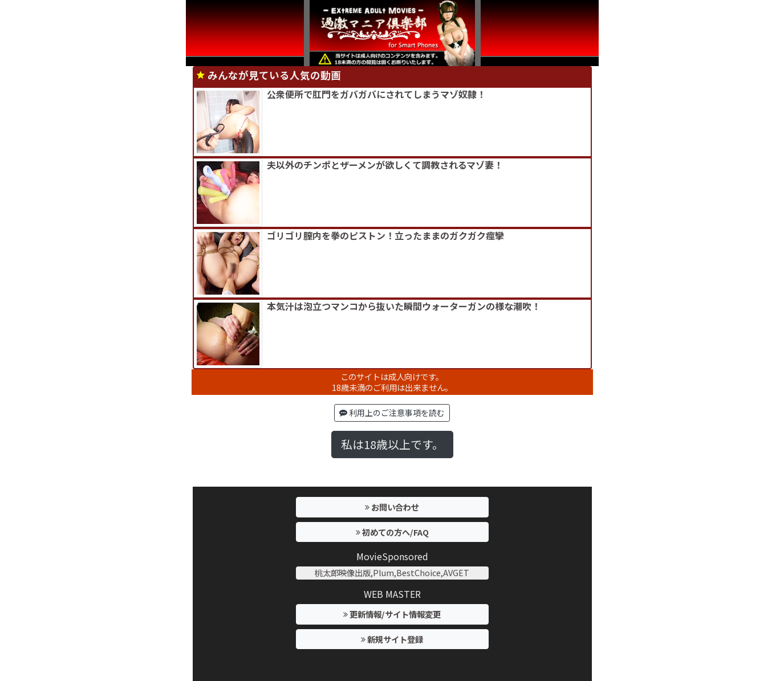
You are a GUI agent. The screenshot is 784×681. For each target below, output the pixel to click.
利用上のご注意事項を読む (392, 413)
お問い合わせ (392, 507)
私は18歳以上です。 (392, 444)
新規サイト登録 (392, 639)
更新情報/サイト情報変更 (392, 614)
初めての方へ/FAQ (392, 532)
